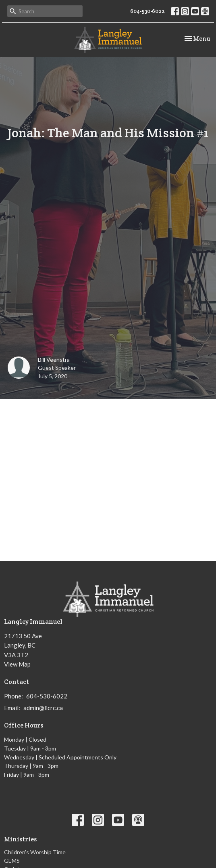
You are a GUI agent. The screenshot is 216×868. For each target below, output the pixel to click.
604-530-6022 (147, 11)
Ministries (20, 839)
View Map (17, 664)
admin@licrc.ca (43, 708)
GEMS (12, 861)
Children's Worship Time (35, 852)
